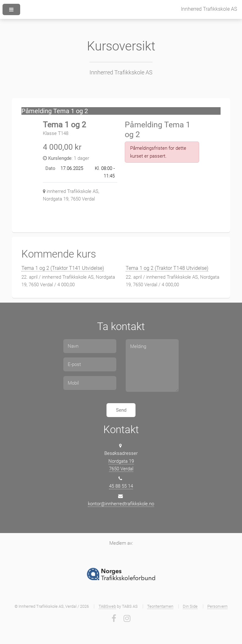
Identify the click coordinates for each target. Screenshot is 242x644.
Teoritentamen (160, 606)
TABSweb (107, 606)
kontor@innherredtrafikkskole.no (121, 504)
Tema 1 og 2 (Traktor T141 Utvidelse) (63, 268)
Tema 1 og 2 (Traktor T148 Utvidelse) (167, 268)
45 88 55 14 (121, 486)
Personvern (217, 606)
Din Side (190, 606)
